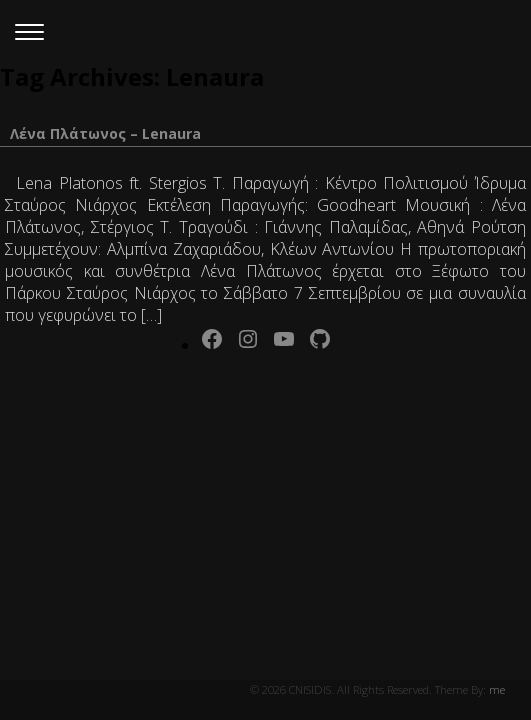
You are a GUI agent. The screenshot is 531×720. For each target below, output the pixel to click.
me (497, 689)
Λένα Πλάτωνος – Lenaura (105, 133)
